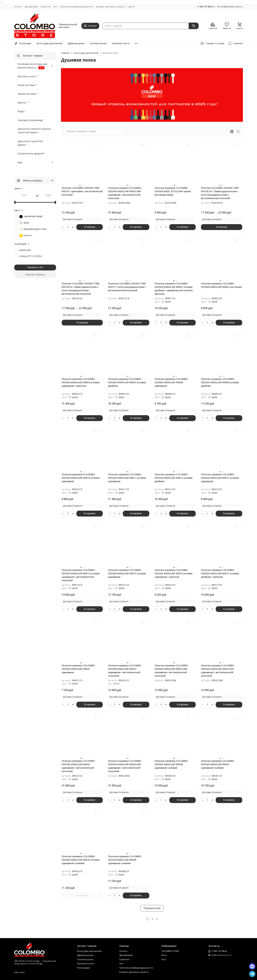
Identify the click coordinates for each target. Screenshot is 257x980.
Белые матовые (26, 85)
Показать (33, 267)
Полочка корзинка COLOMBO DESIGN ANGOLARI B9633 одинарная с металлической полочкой (78, 766)
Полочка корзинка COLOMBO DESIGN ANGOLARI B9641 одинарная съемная (218, 764)
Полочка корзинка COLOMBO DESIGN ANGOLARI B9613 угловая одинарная (220, 478)
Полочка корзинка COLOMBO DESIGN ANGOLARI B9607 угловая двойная (127, 382)
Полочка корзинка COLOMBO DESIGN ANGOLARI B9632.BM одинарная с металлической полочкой (171, 671)
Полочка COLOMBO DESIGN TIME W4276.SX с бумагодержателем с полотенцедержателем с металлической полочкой (80, 289)
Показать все (152, 908)
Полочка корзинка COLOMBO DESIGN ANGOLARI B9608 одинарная (171, 382)
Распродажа (84, 968)
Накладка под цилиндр (30, 120)
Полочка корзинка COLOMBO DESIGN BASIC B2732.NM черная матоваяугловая (173, 191)
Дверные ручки (76, 43)
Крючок (22, 103)
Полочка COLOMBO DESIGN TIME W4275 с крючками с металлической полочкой (82, 191)
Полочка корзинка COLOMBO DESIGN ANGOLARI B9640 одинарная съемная (171, 764)
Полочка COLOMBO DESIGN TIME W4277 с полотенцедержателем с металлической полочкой (127, 287)
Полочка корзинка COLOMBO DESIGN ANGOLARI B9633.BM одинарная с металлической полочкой (125, 766)
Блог (164, 959)
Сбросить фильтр (35, 274)
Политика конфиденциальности (77, 7)
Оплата (18, 7)
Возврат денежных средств (111, 7)
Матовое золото (27, 76)
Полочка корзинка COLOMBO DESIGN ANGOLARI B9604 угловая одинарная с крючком (81, 382)
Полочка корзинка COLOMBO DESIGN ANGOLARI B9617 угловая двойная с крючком (220, 573)
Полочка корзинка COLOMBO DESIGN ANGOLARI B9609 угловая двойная (220, 382)
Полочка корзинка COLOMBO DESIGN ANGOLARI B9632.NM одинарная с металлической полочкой (218, 671)
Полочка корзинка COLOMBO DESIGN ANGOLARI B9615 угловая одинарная (127, 573)
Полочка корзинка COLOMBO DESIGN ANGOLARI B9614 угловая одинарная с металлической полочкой (81, 575)
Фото (164, 955)
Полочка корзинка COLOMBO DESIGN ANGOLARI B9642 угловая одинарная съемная (81, 860)
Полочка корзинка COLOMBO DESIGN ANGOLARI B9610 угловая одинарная (81, 478)
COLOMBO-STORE (170, 951)
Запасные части (121, 43)
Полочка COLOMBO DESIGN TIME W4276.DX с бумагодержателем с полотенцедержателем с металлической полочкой (220, 193)
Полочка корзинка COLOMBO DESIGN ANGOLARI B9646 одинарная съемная (125, 860)
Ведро (21, 111)
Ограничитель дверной (30, 153)
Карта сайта (20, 972)
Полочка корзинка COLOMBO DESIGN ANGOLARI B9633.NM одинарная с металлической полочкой (125, 193)
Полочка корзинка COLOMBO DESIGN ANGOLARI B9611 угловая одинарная (127, 478)
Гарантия (46, 7)
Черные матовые (27, 94)
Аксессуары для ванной (49, 43)
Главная (65, 53)
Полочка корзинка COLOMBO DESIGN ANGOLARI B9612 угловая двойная (173, 478)
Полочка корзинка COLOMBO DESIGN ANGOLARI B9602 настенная (221, 285)
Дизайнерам (31, 7)
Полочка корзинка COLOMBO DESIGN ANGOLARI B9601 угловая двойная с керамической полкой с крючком (174, 289)
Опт (55, 7)
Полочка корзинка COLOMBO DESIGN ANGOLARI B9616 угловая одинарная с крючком (173, 573)
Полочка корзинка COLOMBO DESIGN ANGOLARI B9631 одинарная (78, 669)
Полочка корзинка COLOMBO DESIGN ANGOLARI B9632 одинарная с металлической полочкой (125, 671)
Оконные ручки (98, 43)
